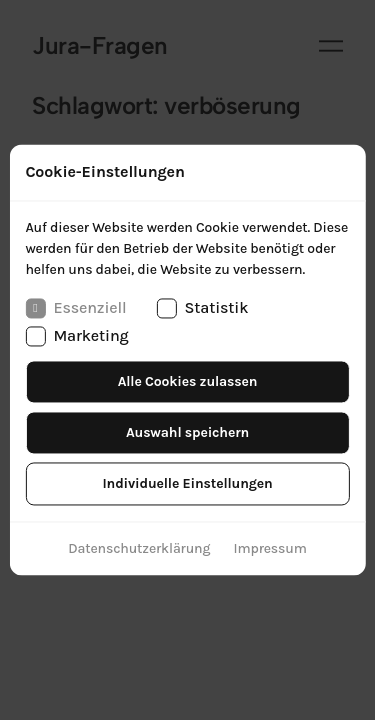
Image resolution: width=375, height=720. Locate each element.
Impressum (270, 549)
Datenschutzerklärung (139, 549)
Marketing (76, 337)
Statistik (202, 308)
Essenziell (75, 308)
